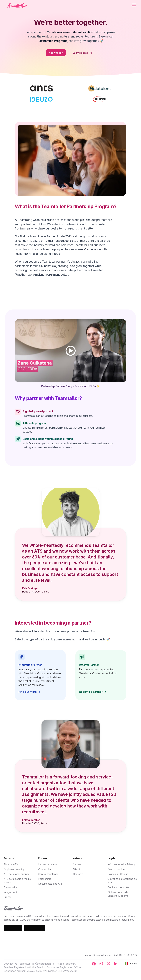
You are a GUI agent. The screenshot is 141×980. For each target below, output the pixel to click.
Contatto (78, 874)
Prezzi (7, 897)
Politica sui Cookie (118, 874)
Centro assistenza (48, 874)
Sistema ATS (11, 864)
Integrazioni (10, 892)
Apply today (56, 53)
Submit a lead (82, 53)
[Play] (71, 351)
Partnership (45, 879)
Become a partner (93, 692)
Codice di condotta (118, 887)
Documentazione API (50, 884)
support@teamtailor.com (98, 955)
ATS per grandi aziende (17, 874)
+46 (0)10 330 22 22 (126, 955)
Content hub (45, 869)
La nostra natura (47, 864)
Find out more (29, 692)
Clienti (76, 869)
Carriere (77, 864)
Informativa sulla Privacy (121, 864)
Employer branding (14, 869)
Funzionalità (10, 887)
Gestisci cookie (116, 869)
